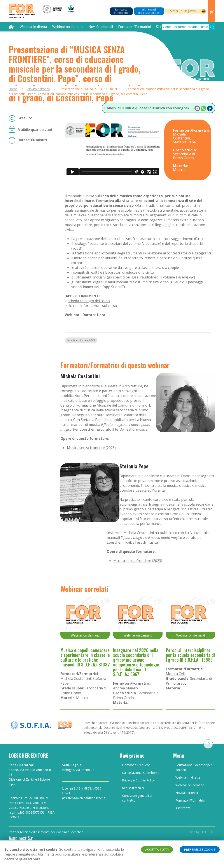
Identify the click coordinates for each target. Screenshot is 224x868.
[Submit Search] (212, 27)
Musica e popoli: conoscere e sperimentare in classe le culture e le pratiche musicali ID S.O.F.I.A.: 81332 (85, 657)
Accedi (174, 11)
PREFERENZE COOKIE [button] (200, 850)
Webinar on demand (68, 27)
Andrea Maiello (125, 688)
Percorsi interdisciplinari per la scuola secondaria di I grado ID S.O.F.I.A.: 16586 (190, 655)
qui (34, 854)
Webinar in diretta (33, 27)
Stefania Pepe (134, 466)
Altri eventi (149, 11)
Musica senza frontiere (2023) (91, 448)
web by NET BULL (202, 832)
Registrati (190, 11)
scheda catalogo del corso (89, 301)
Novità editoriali (101, 27)
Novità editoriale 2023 (81, 340)
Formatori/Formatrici (134, 27)
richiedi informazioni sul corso (92, 306)
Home (13, 89)
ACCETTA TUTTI (157, 850)
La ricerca (121, 11)
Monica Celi (175, 674)
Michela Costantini (80, 376)
